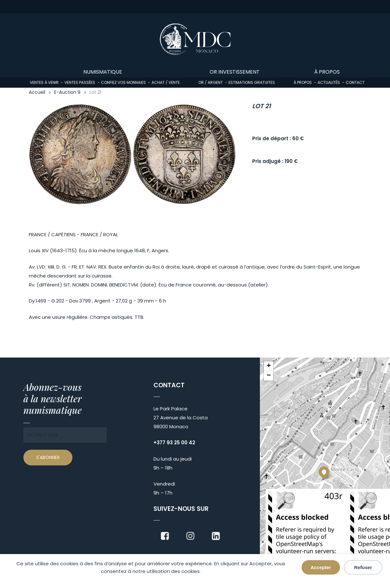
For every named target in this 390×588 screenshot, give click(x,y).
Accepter (321, 567)
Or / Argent (211, 82)
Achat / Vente (166, 82)
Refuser (363, 567)
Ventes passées (80, 82)
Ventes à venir (44, 82)
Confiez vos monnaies (123, 82)
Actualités (329, 82)
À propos (303, 82)
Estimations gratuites (252, 82)
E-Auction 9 (67, 92)
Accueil (37, 92)
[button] (324, 472)
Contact (355, 82)
